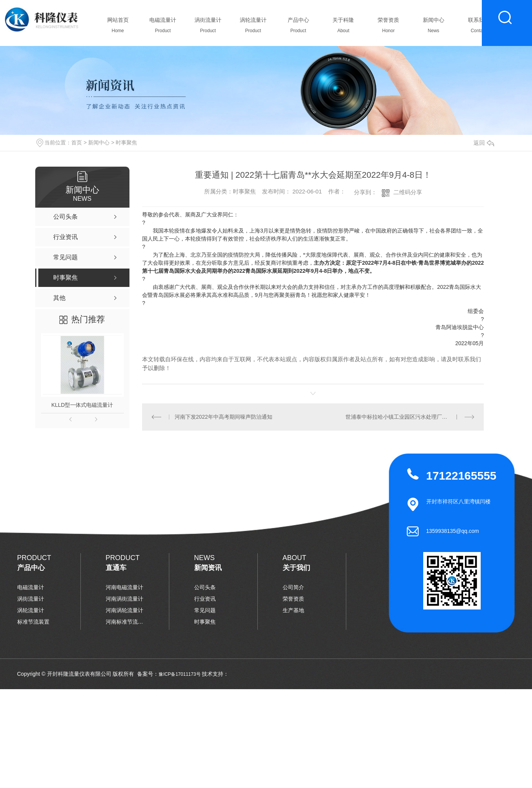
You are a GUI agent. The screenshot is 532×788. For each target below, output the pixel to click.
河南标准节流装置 (125, 622)
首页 (77, 143)
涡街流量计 (208, 27)
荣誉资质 (389, 27)
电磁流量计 (163, 27)
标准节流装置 (33, 622)
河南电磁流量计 (124, 587)
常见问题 (205, 610)
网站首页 (118, 27)
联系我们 (479, 27)
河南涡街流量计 (124, 599)
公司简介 (293, 587)
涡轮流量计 (253, 27)
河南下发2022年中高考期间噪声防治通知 (223, 417)
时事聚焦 (126, 143)
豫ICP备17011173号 (179, 674)
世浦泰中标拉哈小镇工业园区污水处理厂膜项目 (402, 417)
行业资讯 (205, 599)
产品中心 (298, 27)
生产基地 (293, 610)
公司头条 (205, 587)
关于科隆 (343, 27)
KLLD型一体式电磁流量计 (82, 405)
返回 (484, 143)
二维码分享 (408, 192)
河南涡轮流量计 (124, 610)
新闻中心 (433, 27)
